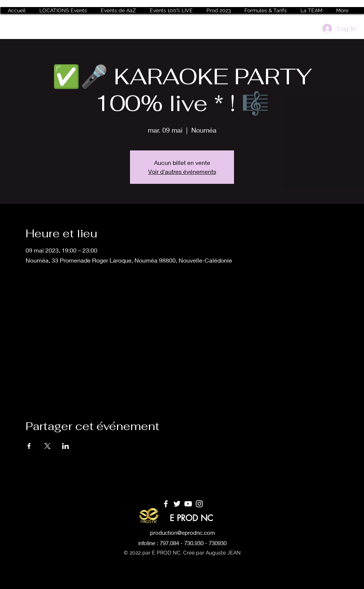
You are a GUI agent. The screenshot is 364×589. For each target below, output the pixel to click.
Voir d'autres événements (182, 171)
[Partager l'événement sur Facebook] (29, 446)
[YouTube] (188, 504)
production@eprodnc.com (183, 533)
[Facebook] (166, 504)
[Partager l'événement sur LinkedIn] (66, 446)
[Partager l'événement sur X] (47, 446)
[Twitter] (177, 504)
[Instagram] (199, 504)
